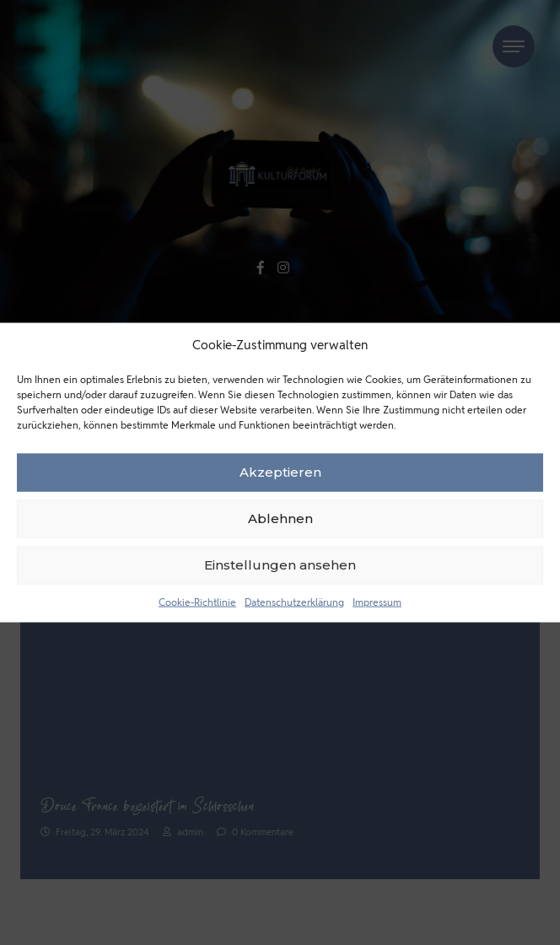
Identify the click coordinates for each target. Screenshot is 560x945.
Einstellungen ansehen (280, 565)
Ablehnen (280, 518)
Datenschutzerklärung (294, 601)
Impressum (377, 601)
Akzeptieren (280, 472)
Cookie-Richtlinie (197, 601)
